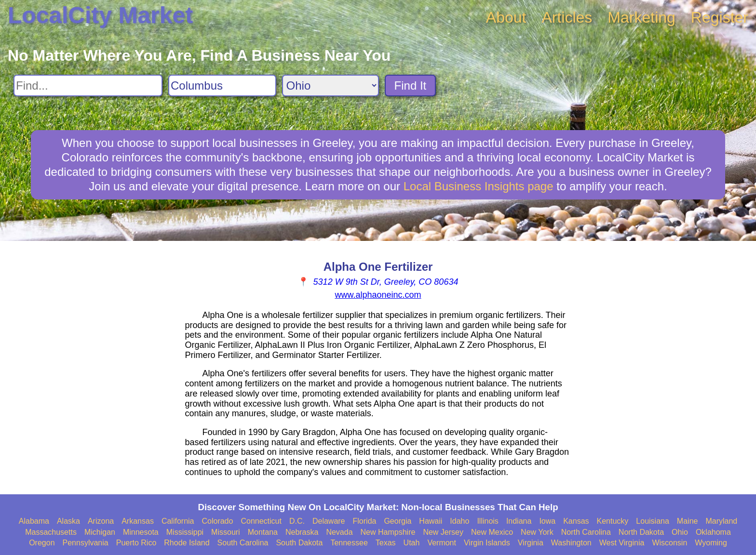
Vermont (442, 543)
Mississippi (185, 532)
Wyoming (711, 543)
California (178, 521)
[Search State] (331, 86)
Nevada (339, 532)
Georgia (398, 521)
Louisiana (653, 521)
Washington (571, 543)
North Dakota (641, 532)
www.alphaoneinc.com (378, 295)
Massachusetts (51, 532)
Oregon (42, 543)
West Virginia (622, 543)
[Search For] (88, 86)
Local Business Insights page (479, 186)
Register (720, 17)
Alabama (34, 521)
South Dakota (299, 543)
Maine (688, 521)
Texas (386, 543)
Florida (365, 521)
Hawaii (431, 521)
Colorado (217, 521)
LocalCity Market (100, 15)
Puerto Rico (136, 543)
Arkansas (138, 521)
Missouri (226, 532)
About (506, 17)
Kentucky (613, 521)
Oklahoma (713, 532)
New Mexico (492, 532)
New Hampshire (388, 532)
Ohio (680, 532)
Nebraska (302, 532)
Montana (263, 532)
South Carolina (243, 543)
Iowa (547, 521)
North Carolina (586, 532)
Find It (411, 86)
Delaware (329, 521)
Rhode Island (187, 543)
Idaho (459, 521)
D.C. (297, 521)
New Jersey (443, 532)
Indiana (519, 521)
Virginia (531, 543)
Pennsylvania (86, 543)
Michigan (100, 532)
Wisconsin (669, 543)
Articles (567, 17)
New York (537, 532)
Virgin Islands (487, 543)
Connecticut (261, 521)
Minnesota (141, 532)
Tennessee (349, 543)
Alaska (68, 521)
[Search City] (222, 86)
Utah (412, 543)
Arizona (101, 521)
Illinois (487, 521)
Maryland (721, 521)
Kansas (576, 521)
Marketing (641, 17)
